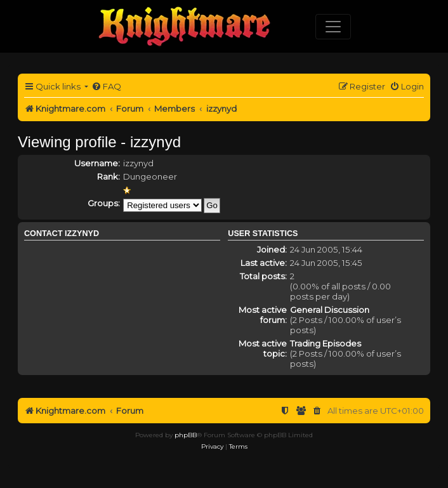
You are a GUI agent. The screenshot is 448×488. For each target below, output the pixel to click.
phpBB (186, 435)
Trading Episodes (326, 343)
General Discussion (330, 310)
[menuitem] (106, 87)
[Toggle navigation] (333, 27)
